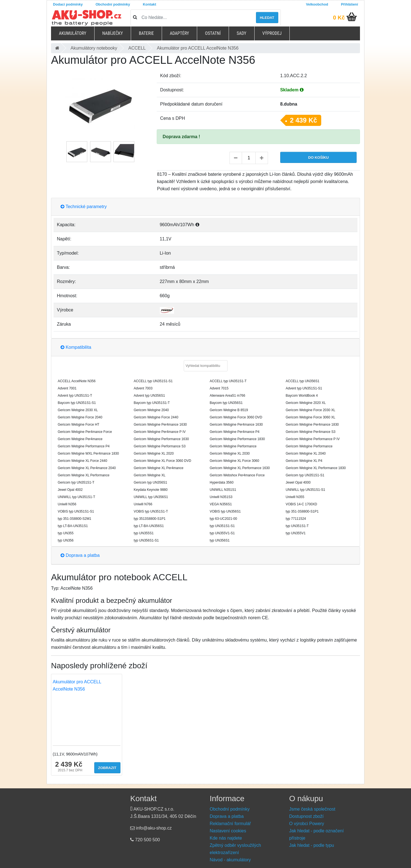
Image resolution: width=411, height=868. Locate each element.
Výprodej (272, 33)
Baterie (146, 33)
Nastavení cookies (228, 831)
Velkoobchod (317, 4)
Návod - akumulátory (230, 860)
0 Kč (339, 18)
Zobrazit (107, 768)
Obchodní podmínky (113, 4)
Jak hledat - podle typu (312, 845)
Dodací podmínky (68, 4)
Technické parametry (84, 207)
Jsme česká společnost (312, 809)
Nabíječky (113, 33)
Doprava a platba (80, 555)
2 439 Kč (304, 120)
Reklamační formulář (230, 824)
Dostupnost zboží (306, 816)
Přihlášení (350, 4)
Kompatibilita (76, 347)
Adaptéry (179, 33)
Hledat (267, 18)
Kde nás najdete (226, 838)
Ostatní (213, 33)
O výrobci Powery (307, 824)
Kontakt (149, 4)
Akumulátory (72, 33)
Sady (242, 33)
